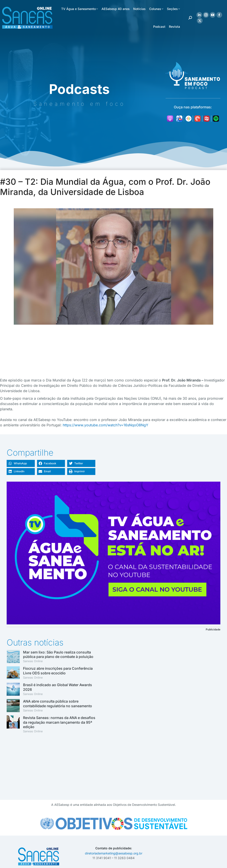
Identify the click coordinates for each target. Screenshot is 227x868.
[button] (21, 463)
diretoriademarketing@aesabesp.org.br (114, 853)
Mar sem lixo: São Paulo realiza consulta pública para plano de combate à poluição (58, 654)
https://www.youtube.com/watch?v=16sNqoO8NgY (106, 425)
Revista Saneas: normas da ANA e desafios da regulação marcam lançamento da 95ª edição (59, 722)
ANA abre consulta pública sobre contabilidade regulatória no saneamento (58, 704)
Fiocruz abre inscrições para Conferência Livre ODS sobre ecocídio (58, 671)
